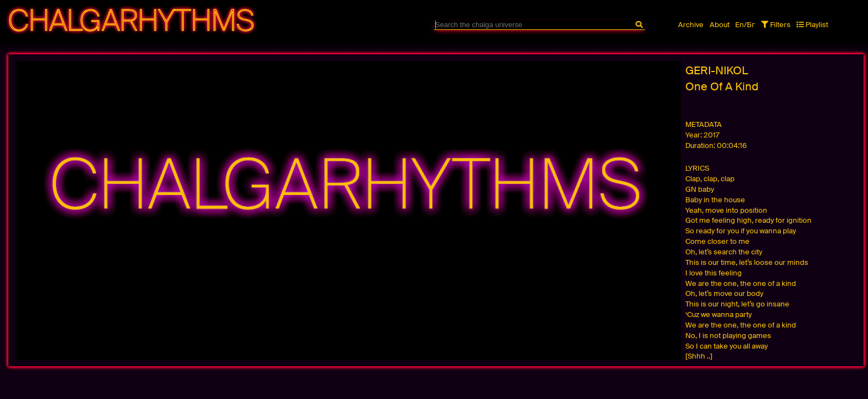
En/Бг (745, 25)
